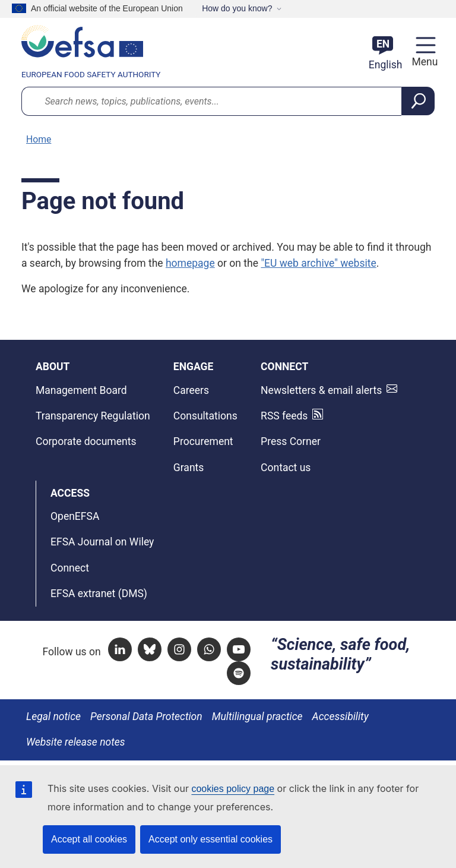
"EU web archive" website (318, 263)
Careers (191, 390)
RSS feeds (284, 416)
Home (39, 139)
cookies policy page (233, 789)
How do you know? (237, 8)
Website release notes (76, 742)
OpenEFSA (75, 516)
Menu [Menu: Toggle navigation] (423, 62)
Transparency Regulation (93, 416)
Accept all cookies (89, 839)
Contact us (286, 468)
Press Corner (291, 441)
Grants (189, 468)
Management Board (81, 390)
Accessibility (341, 717)
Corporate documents (86, 441)
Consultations (205, 416)
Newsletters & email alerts (321, 390)
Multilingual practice (257, 717)
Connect (70, 568)
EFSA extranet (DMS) (99, 594)
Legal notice (53, 717)
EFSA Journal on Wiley (102, 542)
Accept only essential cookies (210, 839)
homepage (190, 263)
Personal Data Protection (146, 717)
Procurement (203, 441)
